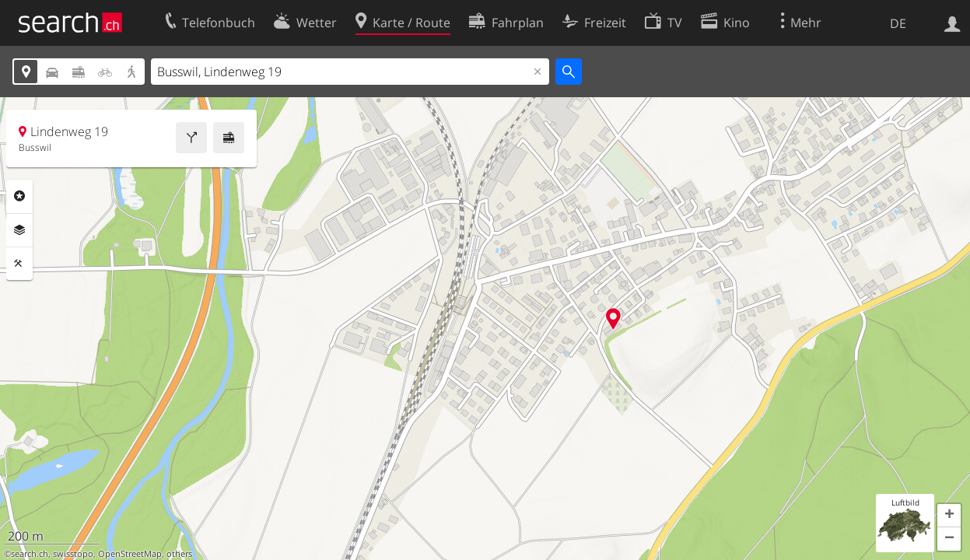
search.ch (30, 554)
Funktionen (19, 264)
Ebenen (19, 230)
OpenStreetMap (130, 554)
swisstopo (73, 554)
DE (898, 23)
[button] (949, 516)
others (179, 554)
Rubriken (19, 196)
